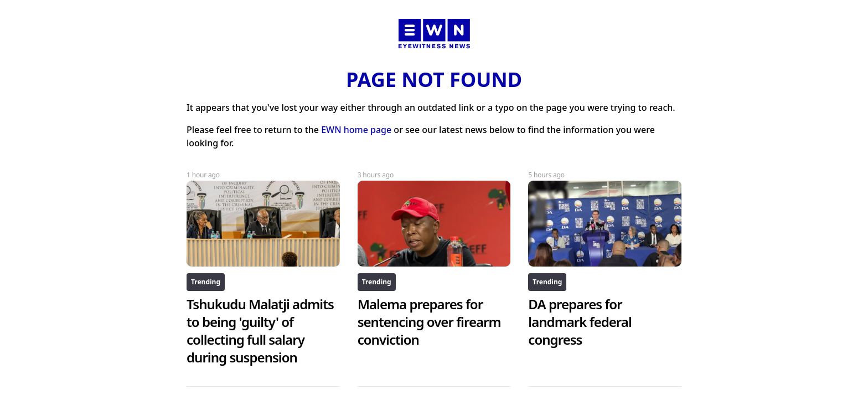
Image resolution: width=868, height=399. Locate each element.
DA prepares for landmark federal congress (580, 322)
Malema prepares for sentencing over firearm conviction (429, 322)
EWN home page (356, 130)
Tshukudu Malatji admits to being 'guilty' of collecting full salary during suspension (260, 331)
